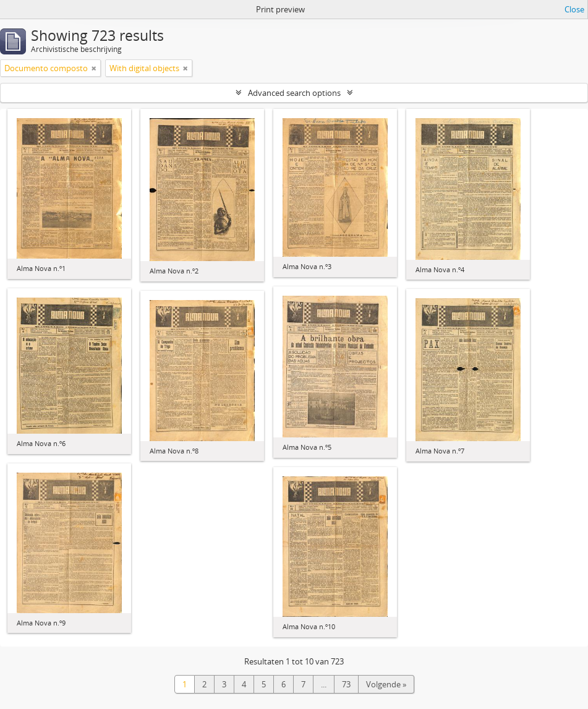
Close (574, 9)
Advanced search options (294, 93)
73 (346, 684)
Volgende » (386, 684)
